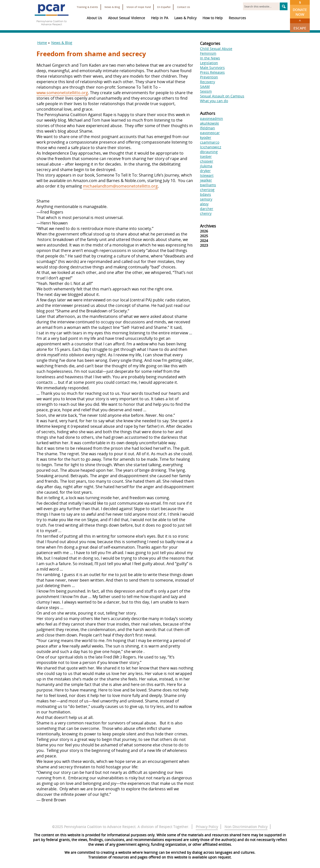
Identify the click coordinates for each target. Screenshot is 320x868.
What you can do (214, 101)
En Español (164, 7)
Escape (300, 24)
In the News (210, 58)
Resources (237, 18)
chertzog (207, 190)
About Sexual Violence (126, 18)
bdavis (205, 194)
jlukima (206, 166)
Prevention (209, 77)
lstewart (207, 175)
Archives (208, 226)
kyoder (206, 137)
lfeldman (207, 128)
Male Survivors (212, 68)
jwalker (206, 180)
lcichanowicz (211, 147)
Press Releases (212, 72)
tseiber (206, 156)
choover (207, 161)
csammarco (210, 142)
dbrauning (209, 152)
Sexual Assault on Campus (222, 96)
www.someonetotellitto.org (62, 93)
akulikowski (209, 123)
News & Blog (112, 7)
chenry (206, 213)
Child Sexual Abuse (216, 49)
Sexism (206, 91)
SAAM (205, 87)
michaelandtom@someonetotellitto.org (120, 186)
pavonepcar (210, 133)
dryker (205, 171)
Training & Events (87, 7)
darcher (207, 209)
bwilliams (208, 185)
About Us (94, 18)
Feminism (208, 53)
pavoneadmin (211, 118)
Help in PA (160, 18)
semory (206, 199)
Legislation (209, 63)
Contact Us (183, 7)
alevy (204, 204)
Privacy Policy (207, 827)
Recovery (207, 82)
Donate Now (300, 8)
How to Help (213, 18)
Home (42, 43)
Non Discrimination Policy (246, 827)
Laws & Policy (185, 18)
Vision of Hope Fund (139, 7)
